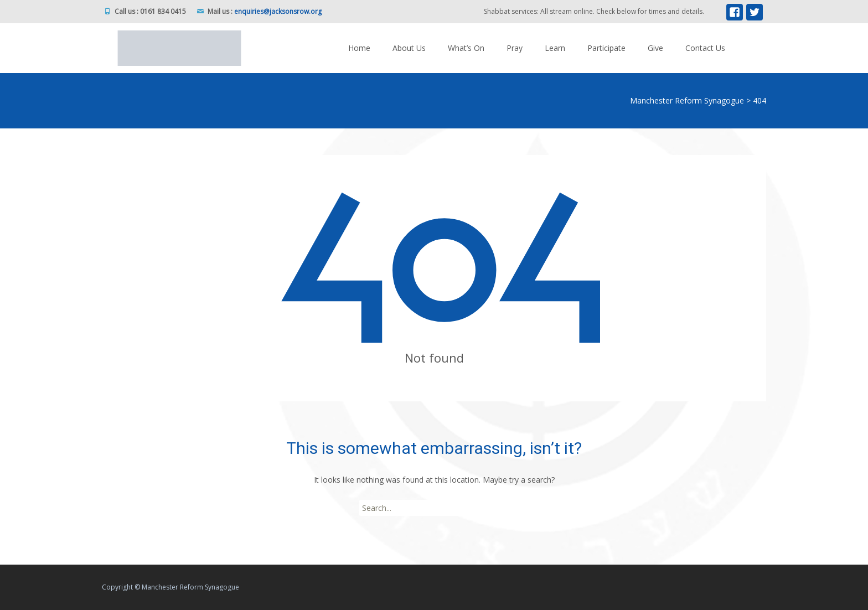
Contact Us (705, 48)
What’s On (466, 48)
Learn (555, 48)
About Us (409, 48)
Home (359, 48)
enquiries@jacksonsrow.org (278, 11)
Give (655, 48)
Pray (515, 48)
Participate (606, 48)
